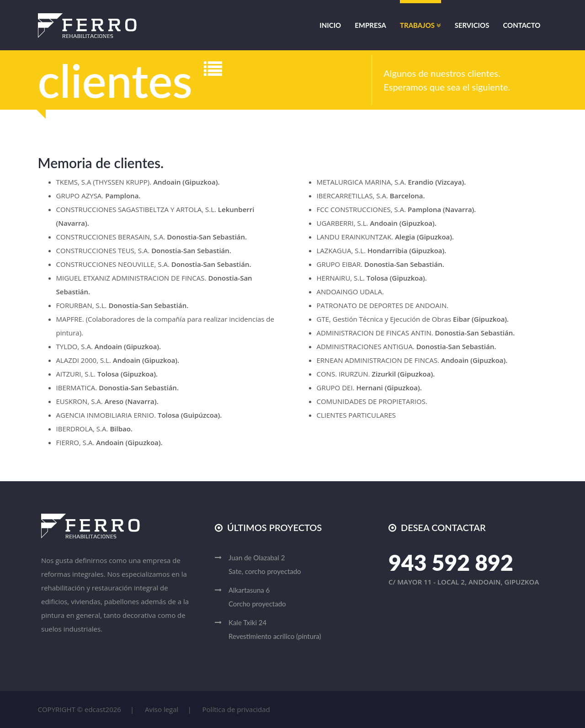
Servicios (472, 25)
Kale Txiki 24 (299, 631)
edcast (95, 709)
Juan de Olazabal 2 (299, 566)
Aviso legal (162, 709)
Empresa (370, 25)
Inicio (330, 25)
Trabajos (420, 25)
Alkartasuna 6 (299, 598)
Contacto (521, 25)
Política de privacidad (236, 709)
